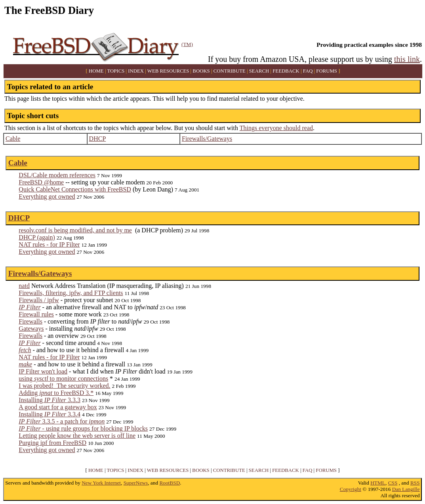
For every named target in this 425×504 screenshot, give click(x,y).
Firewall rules (36, 314)
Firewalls (30, 321)
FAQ (308, 71)
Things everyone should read (276, 128)
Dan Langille (406, 489)
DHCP (98, 139)
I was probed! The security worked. (64, 386)
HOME (96, 71)
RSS (415, 483)
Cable (13, 139)
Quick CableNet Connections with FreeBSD (75, 189)
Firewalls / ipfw (39, 300)
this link (407, 59)
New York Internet (101, 483)
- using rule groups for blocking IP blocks (83, 428)
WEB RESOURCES (168, 71)
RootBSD (170, 483)
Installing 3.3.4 (50, 414)
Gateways (31, 329)
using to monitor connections (63, 378)
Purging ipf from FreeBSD (52, 443)
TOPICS (116, 71)
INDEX (136, 71)
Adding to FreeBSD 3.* (56, 393)
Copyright (351, 489)
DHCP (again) (37, 237)
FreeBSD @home (41, 182)
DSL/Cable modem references (57, 175)
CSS (393, 483)
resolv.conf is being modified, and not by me (75, 230)
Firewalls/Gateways (207, 139)
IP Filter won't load (43, 371)
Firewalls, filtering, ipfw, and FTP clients (71, 293)
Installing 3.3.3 (50, 400)
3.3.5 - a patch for (62, 421)
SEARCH (259, 71)
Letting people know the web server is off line (77, 436)
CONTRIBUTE (230, 71)
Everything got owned (47, 196)
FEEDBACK (286, 71)
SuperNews (136, 483)
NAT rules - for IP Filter (49, 244)
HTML (378, 483)
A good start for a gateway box (58, 407)
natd (24, 286)
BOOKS (201, 71)
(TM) (187, 44)
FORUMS (327, 71)
